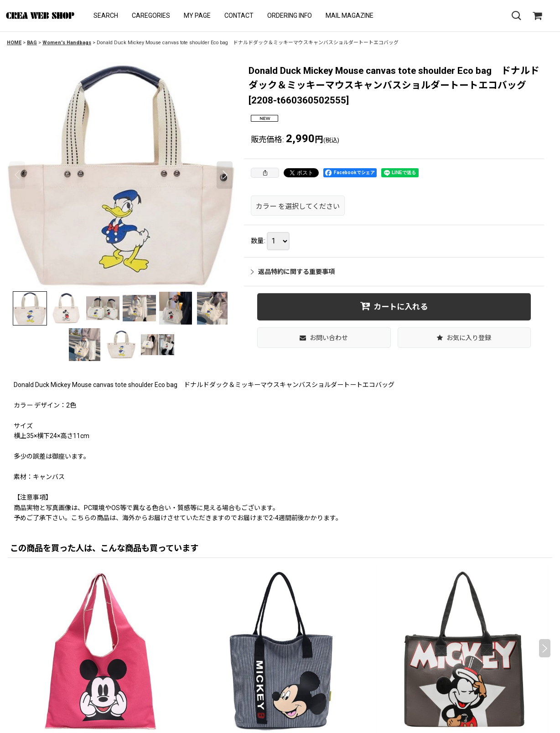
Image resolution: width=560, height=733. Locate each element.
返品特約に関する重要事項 (293, 272)
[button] (106, 16)
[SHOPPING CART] (537, 16)
